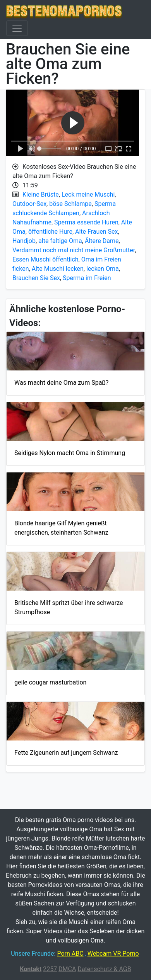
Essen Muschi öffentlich (45, 259)
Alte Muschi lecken (58, 269)
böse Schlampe (70, 204)
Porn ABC (70, 954)
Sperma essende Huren (86, 222)
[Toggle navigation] (17, 28)
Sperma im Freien (87, 278)
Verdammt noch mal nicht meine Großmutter (74, 250)
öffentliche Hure (50, 232)
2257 (50, 969)
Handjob (24, 241)
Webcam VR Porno (113, 954)
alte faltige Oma (60, 241)
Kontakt (31, 969)
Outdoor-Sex (29, 204)
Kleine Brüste (41, 194)
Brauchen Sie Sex (36, 278)
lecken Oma (103, 269)
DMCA (67, 969)
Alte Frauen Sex (97, 232)
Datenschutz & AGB (104, 969)
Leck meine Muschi (88, 194)
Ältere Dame (102, 241)
